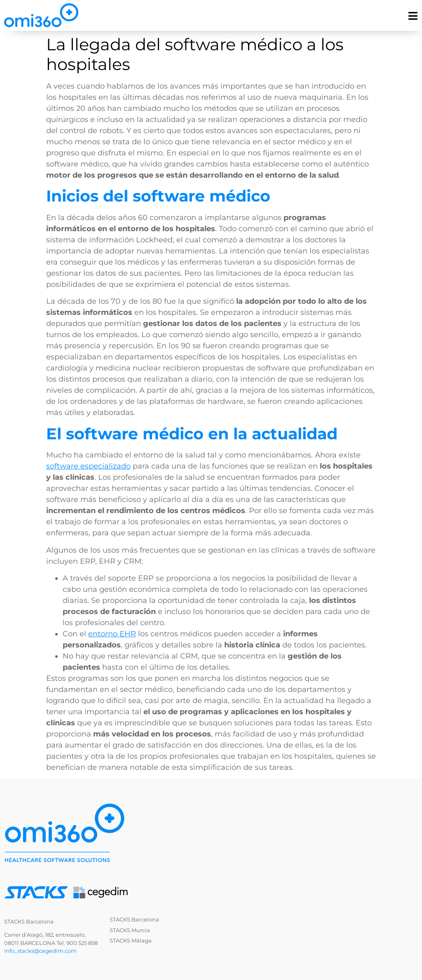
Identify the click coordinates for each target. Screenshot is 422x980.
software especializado (88, 466)
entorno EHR (112, 634)
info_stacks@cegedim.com (40, 951)
